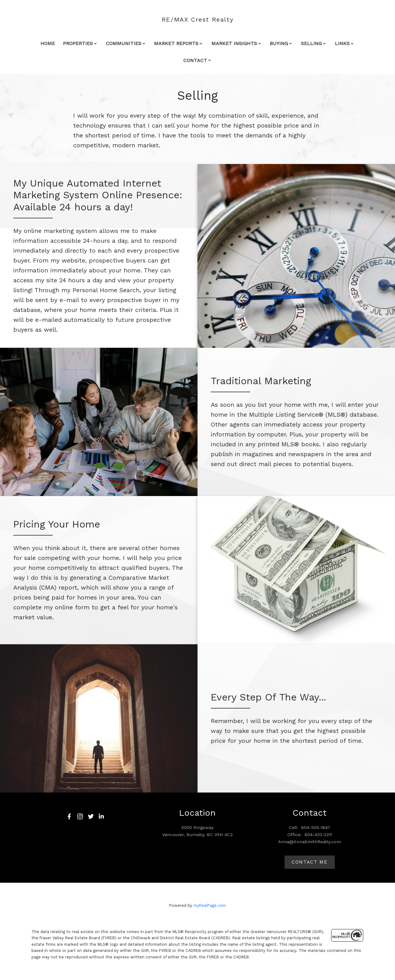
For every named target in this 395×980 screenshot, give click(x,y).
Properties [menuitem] (78, 43)
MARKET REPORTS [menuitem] (176, 43)
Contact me (310, 862)
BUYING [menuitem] (279, 43)
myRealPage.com (210, 906)
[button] (69, 816)
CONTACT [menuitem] (195, 60)
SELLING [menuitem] (311, 43)
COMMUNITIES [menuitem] (124, 43)
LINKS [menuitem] (342, 43)
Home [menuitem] (48, 43)
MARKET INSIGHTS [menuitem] (234, 43)
